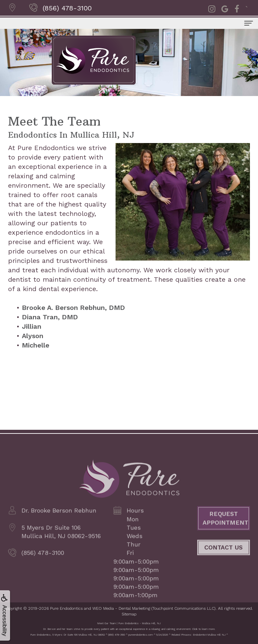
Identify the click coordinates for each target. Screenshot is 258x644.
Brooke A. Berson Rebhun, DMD (73, 308)
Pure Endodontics (66, 608)
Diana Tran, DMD (50, 317)
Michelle (36, 345)
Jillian (32, 326)
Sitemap (129, 614)
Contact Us (223, 556)
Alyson (33, 336)
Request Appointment (225, 527)
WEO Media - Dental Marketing (121, 608)
